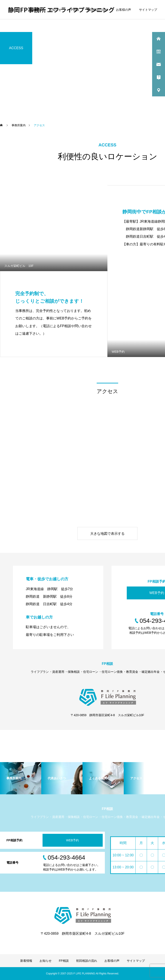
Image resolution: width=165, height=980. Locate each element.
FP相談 (74, 10)
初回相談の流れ (98, 10)
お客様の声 (124, 10)
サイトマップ (148, 10)
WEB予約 (73, 840)
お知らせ (55, 10)
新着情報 (35, 10)
